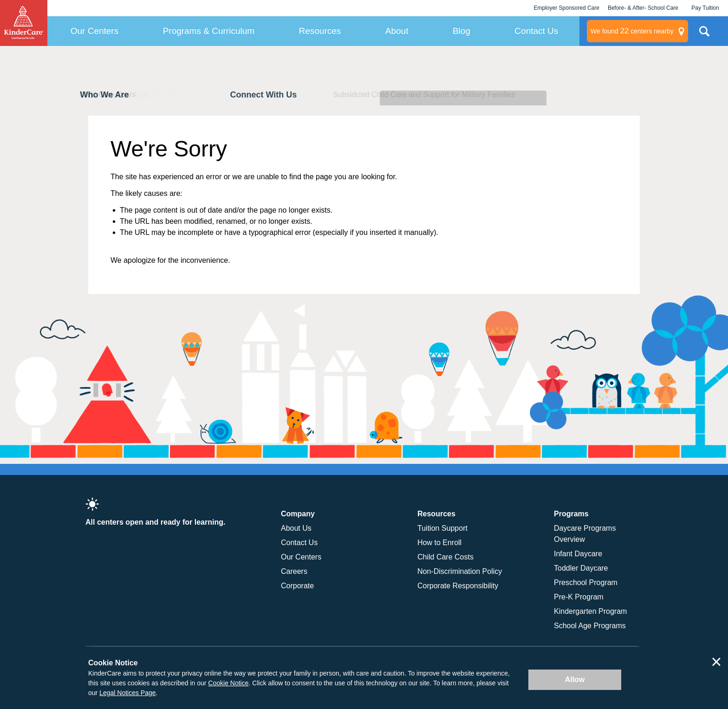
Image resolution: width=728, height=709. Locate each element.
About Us (296, 528)
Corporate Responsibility (458, 586)
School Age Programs (590, 626)
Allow (575, 680)
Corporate (297, 586)
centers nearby (632, 31)
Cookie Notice (228, 683)
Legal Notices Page (127, 693)
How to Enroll (439, 543)
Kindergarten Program (590, 611)
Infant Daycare (578, 554)
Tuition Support (442, 528)
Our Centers (94, 31)
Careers (294, 571)
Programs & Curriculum (209, 31)
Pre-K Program (579, 597)
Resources (320, 31)
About (397, 31)
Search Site (704, 35)
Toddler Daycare (581, 568)
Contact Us (536, 31)
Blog (461, 31)
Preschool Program (586, 582)
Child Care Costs (445, 557)
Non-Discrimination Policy (460, 571)
